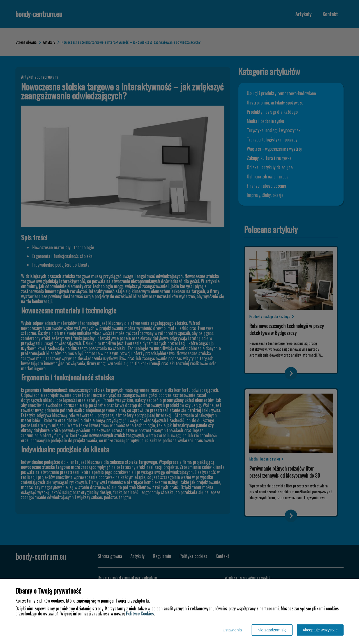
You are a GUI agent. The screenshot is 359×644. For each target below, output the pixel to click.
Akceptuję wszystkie (320, 630)
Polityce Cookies (140, 613)
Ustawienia (232, 630)
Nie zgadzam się (272, 630)
